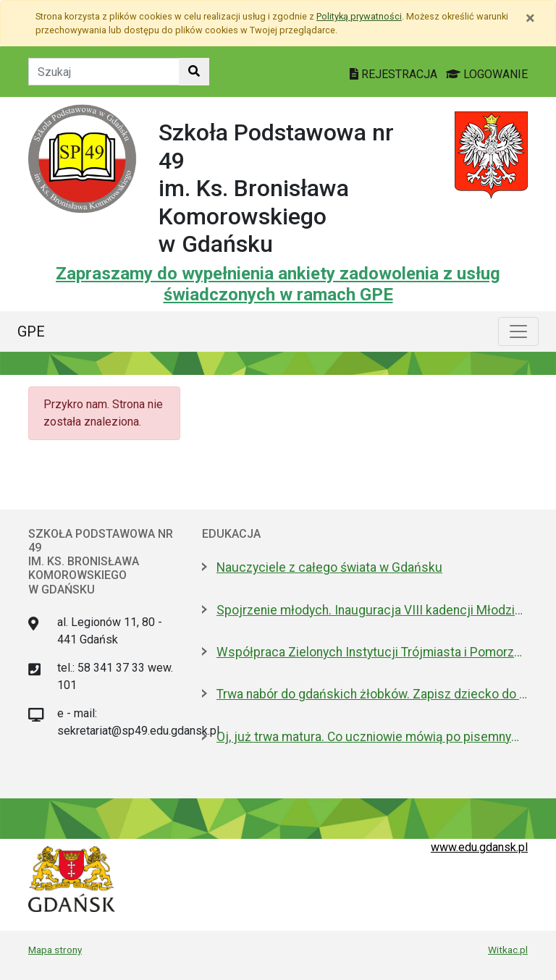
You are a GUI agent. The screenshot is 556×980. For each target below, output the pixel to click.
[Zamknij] (530, 18)
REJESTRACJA (395, 74)
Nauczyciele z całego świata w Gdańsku (329, 567)
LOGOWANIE (487, 74)
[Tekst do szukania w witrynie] (104, 72)
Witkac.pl (508, 950)
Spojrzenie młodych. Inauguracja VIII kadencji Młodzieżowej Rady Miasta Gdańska (372, 610)
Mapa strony (55, 950)
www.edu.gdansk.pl (479, 847)
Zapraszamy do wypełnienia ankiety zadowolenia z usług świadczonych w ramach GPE (278, 284)
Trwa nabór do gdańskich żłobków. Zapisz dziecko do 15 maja (372, 694)
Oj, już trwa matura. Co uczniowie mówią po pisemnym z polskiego (372, 737)
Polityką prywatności (359, 16)
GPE (31, 331)
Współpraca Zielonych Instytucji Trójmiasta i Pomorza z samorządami (372, 652)
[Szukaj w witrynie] (194, 72)
